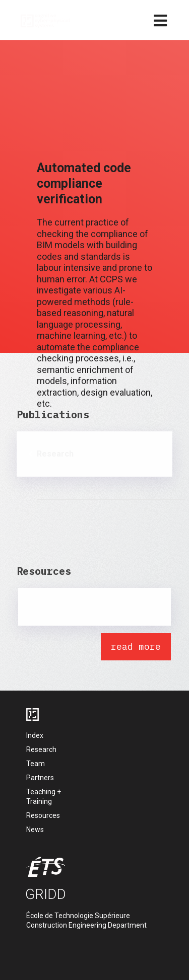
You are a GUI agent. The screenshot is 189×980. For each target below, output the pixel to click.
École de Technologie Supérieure (78, 916)
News (35, 830)
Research (41, 749)
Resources (43, 815)
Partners (40, 778)
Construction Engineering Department (86, 925)
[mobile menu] (160, 21)
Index (35, 735)
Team (36, 764)
